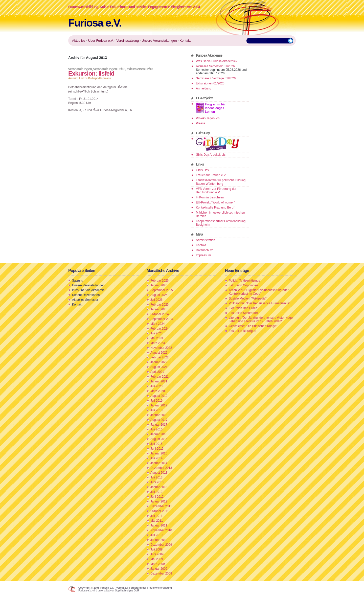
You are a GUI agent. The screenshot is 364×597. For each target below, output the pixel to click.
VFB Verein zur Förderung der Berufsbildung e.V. (216, 191)
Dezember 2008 (161, 573)
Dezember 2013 (161, 468)
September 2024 (162, 319)
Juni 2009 (157, 554)
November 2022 (161, 348)
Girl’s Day (202, 170)
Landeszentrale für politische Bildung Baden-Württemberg (221, 182)
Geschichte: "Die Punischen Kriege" (253, 326)
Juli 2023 (156, 333)
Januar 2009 (159, 569)
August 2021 (159, 367)
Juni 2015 (157, 449)
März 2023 (158, 343)
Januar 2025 (159, 309)
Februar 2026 (160, 281)
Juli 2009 (156, 549)
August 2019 (159, 396)
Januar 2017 (159, 425)
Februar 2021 (160, 377)
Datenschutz (204, 250)
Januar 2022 (159, 362)
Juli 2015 (156, 444)
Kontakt (201, 245)
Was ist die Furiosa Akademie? (217, 61)
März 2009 (158, 564)
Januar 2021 (159, 381)
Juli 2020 (156, 386)
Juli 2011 (156, 516)
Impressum (203, 255)
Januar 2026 (159, 285)
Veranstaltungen (80, 69)
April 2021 (157, 372)
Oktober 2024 (160, 314)
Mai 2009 (157, 559)
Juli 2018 (156, 410)
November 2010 (161, 530)
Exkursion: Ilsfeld (91, 73)
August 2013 (159, 473)
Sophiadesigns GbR (127, 591)
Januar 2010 (159, 540)
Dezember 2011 (161, 506)
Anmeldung (204, 88)
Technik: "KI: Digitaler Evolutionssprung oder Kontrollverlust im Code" (259, 292)
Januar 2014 (159, 463)
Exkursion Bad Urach (243, 308)
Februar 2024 (160, 329)
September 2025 (162, 290)
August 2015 (159, 439)
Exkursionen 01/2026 (210, 83)
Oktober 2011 (160, 511)
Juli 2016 (156, 429)
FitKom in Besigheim (210, 197)
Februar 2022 (160, 357)
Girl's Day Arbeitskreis (211, 155)
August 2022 (159, 353)
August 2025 (159, 295)
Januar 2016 (159, 434)
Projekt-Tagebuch (208, 118)
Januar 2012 (159, 501)
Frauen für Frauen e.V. (211, 175)
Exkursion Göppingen (243, 285)
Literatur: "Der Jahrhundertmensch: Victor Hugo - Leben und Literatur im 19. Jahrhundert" (262, 319)
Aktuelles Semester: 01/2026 (215, 66)
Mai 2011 (157, 521)
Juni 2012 (157, 497)
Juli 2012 (156, 492)
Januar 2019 (159, 405)
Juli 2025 (156, 300)
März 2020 (158, 391)
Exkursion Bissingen (242, 331)
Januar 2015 (159, 453)
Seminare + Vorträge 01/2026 (216, 78)
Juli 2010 (156, 535)
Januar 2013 (159, 487)
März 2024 (158, 324)
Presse (201, 123)
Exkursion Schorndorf (243, 313)
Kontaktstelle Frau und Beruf (215, 208)
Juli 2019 (156, 401)
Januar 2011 (159, 525)
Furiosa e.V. (95, 23)
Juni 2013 (157, 482)
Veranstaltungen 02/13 (109, 69)
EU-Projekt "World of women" (216, 202)
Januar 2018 (159, 415)
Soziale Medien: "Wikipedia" (248, 298)
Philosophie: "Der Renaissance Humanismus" (259, 303)
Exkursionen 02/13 (140, 69)
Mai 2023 (157, 338)
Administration (206, 240)
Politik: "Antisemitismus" (245, 281)
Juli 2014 (156, 458)
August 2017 (159, 420)
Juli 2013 (156, 477)
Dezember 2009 (161, 545)
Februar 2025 (160, 305)
